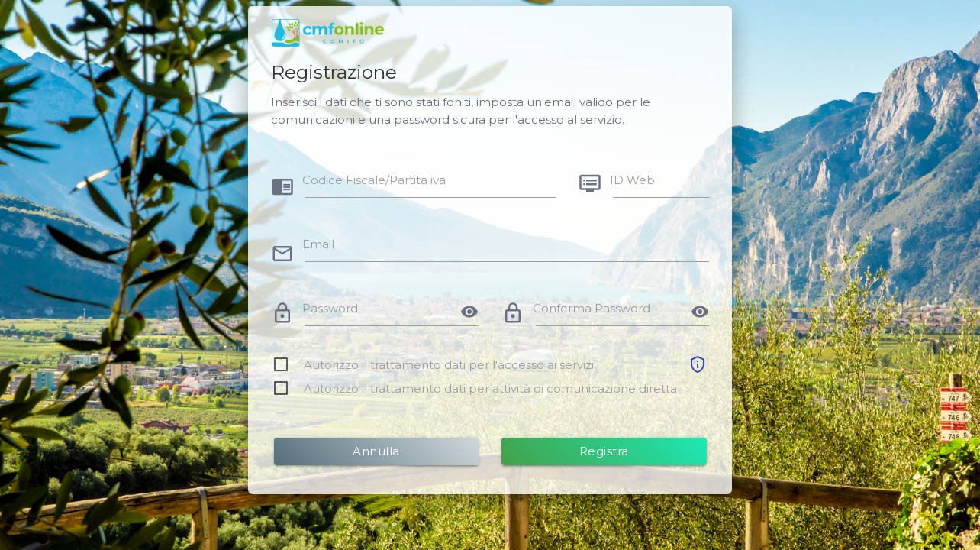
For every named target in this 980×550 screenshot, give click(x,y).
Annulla (376, 451)
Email (318, 244)
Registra (604, 451)
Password (330, 308)
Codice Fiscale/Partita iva (374, 180)
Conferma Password (592, 308)
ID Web (632, 180)
